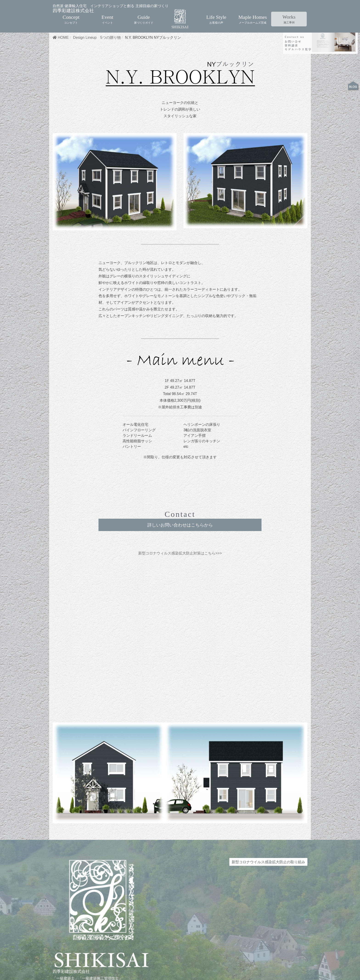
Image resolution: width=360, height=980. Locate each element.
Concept (71, 14)
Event (107, 14)
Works (289, 14)
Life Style (216, 14)
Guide (144, 14)
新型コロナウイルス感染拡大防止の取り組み (268, 887)
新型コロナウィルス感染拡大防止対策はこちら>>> (180, 578)
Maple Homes (253, 14)
